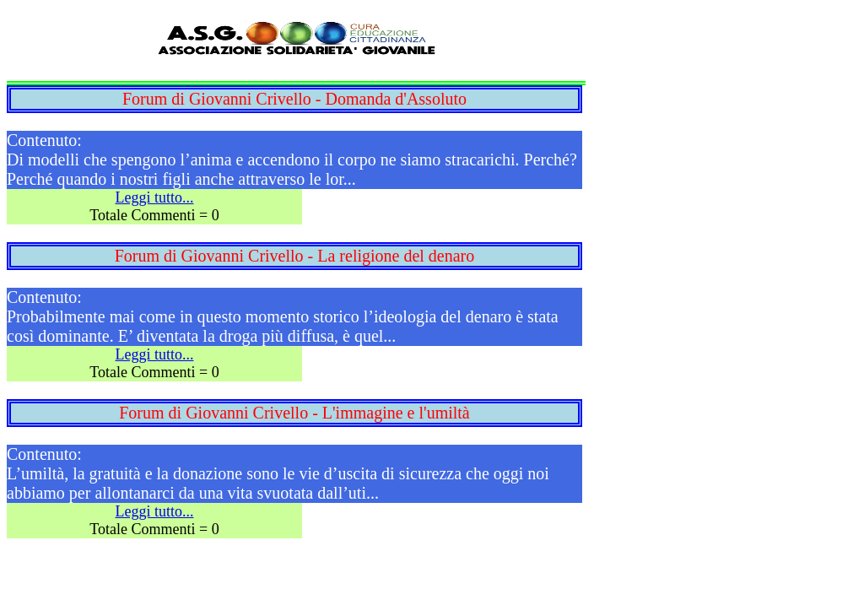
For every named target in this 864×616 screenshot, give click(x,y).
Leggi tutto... (155, 197)
